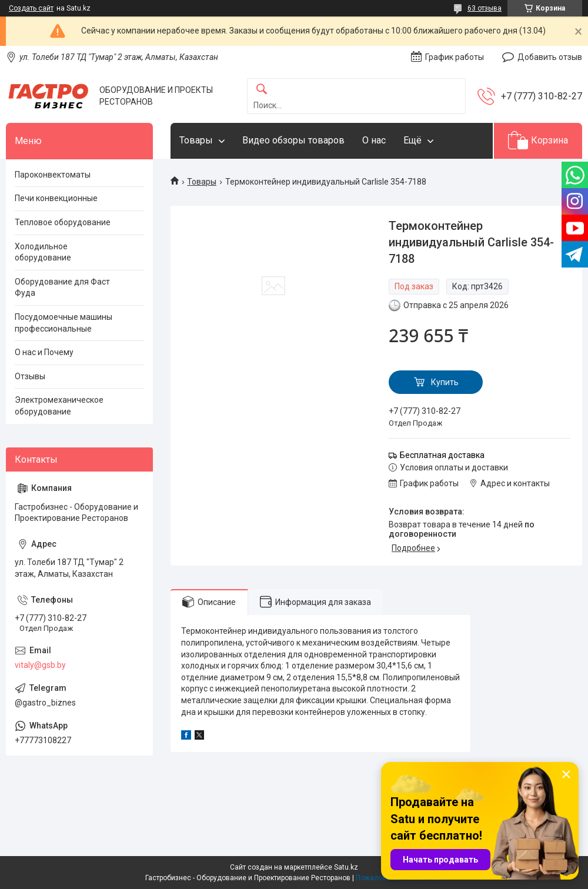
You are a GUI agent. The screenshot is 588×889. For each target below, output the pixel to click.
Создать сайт (31, 8)
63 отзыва (485, 8)
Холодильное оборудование (43, 252)
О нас (374, 140)
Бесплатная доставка (442, 455)
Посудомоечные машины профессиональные (64, 323)
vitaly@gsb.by (40, 665)
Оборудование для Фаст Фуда (62, 288)
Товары (196, 140)
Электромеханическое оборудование (59, 406)
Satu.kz (346, 867)
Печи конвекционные (56, 198)
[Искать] (262, 90)
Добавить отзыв (550, 57)
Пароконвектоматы (53, 175)
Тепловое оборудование (63, 222)
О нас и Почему (44, 352)
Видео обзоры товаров (293, 140)
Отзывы (30, 376)
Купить (445, 382)
